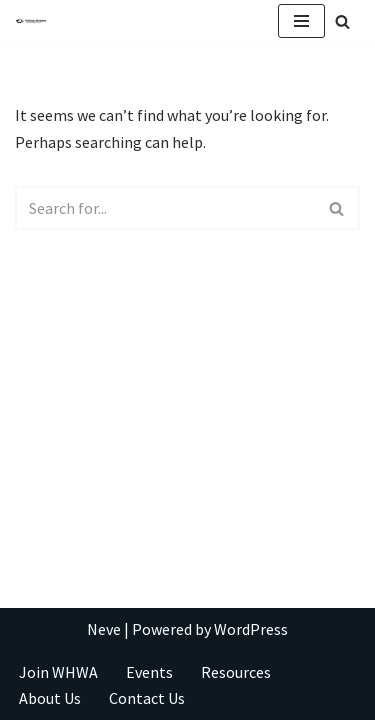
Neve (104, 629)
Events (149, 672)
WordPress (251, 629)
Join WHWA (58, 672)
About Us (50, 698)
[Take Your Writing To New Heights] (31, 21)
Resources (236, 672)
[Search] (342, 21)
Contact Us (147, 698)
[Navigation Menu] (301, 21)
